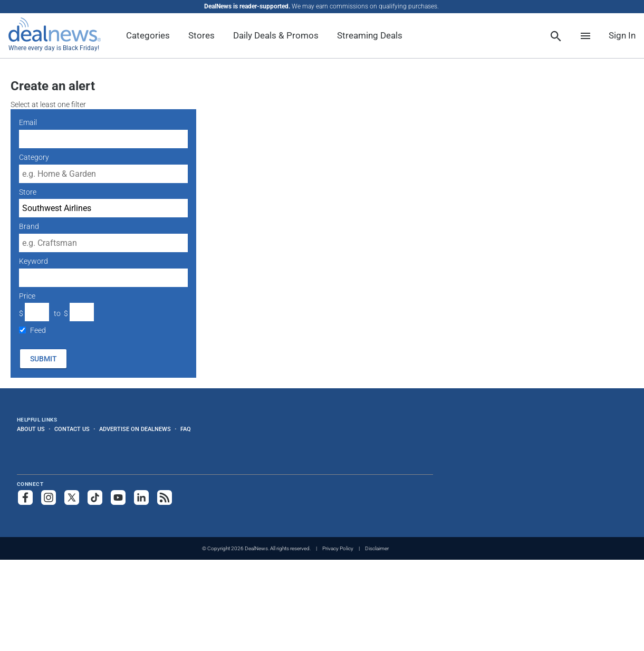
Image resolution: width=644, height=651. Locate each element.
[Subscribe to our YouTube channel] (118, 497)
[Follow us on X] (72, 497)
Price (27, 296)
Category (34, 157)
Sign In (622, 35)
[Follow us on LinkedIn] (141, 497)
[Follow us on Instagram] (49, 497)
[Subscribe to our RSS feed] (165, 497)
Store (28, 192)
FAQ (186, 429)
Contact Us (72, 429)
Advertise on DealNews (135, 429)
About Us (31, 429)
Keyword (33, 261)
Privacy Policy (338, 548)
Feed (38, 330)
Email (28, 122)
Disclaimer (377, 548)
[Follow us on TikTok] (95, 497)
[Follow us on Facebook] (25, 497)
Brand (29, 226)
